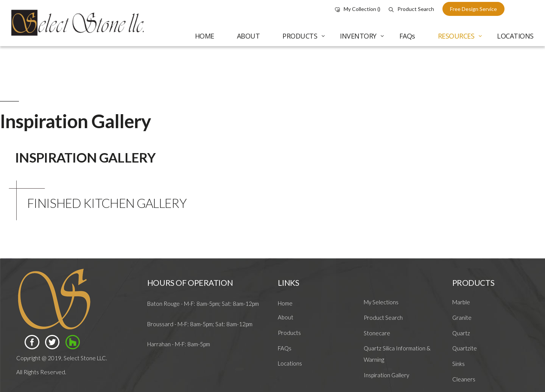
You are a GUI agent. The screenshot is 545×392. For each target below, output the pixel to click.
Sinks (459, 364)
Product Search (411, 9)
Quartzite (465, 348)
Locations (290, 363)
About (286, 317)
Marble (461, 302)
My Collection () (358, 9)
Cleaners (464, 379)
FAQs (285, 348)
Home (285, 303)
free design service (473, 9)
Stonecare (377, 333)
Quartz (461, 333)
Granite (462, 318)
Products (289, 333)
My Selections (381, 302)
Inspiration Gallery (386, 375)
